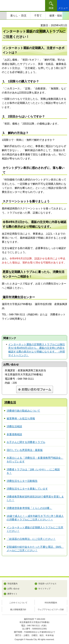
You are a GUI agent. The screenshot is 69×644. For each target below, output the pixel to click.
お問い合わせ (13, 589)
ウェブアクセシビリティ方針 (51, 609)
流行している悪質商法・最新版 (25, 450)
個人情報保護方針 (18, 609)
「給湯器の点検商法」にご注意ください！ (31, 539)
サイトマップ (44, 589)
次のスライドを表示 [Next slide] (66, 16)
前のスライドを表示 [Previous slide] (3, 16)
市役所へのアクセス (47, 584)
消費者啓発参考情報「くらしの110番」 (29, 508)
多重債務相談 (14, 434)
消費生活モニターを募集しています (27, 489)
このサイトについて (18, 603)
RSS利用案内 (51, 603)
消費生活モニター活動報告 (22, 481)
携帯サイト (12, 594)
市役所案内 (12, 584)
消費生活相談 (14, 426)
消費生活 (10, 402)
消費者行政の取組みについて (23, 411)
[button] (51, 6)
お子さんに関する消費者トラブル (26, 442)
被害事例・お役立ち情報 (21, 418)
